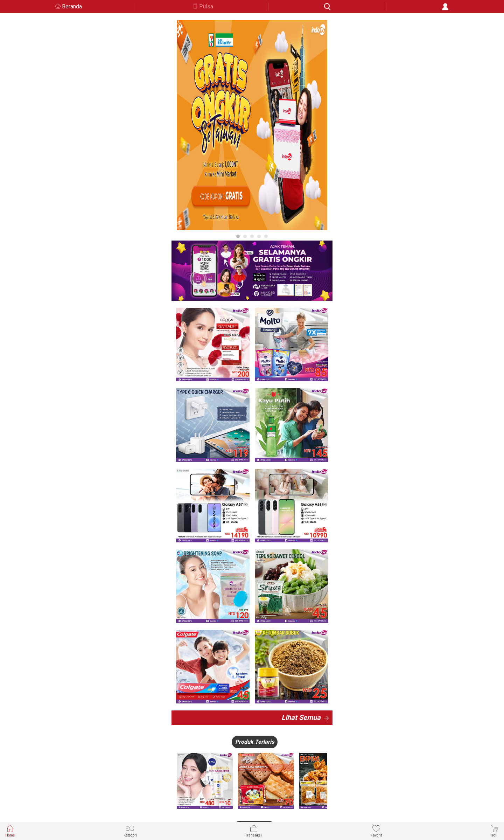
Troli (495, 831)
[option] (252, 125)
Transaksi (254, 831)
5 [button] (266, 236)
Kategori (130, 831)
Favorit (376, 831)
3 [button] (252, 236)
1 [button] (238, 236)
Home (10, 831)
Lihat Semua (301, 717)
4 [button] (259, 236)
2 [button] (245, 236)
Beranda (72, 6)
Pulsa (206, 6)
